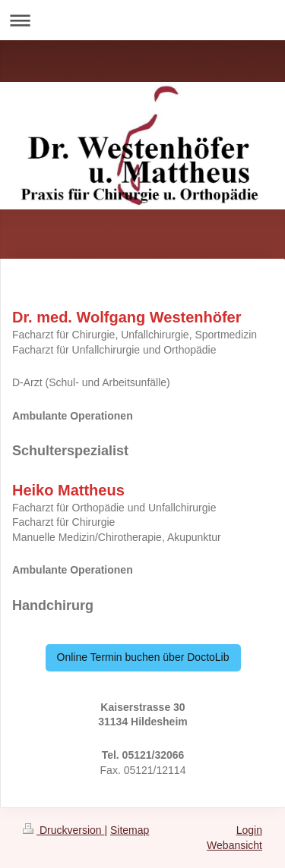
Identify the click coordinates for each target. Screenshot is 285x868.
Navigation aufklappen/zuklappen (142, 20)
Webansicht (234, 845)
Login (249, 830)
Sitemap (130, 830)
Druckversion (63, 830)
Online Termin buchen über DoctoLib (143, 657)
